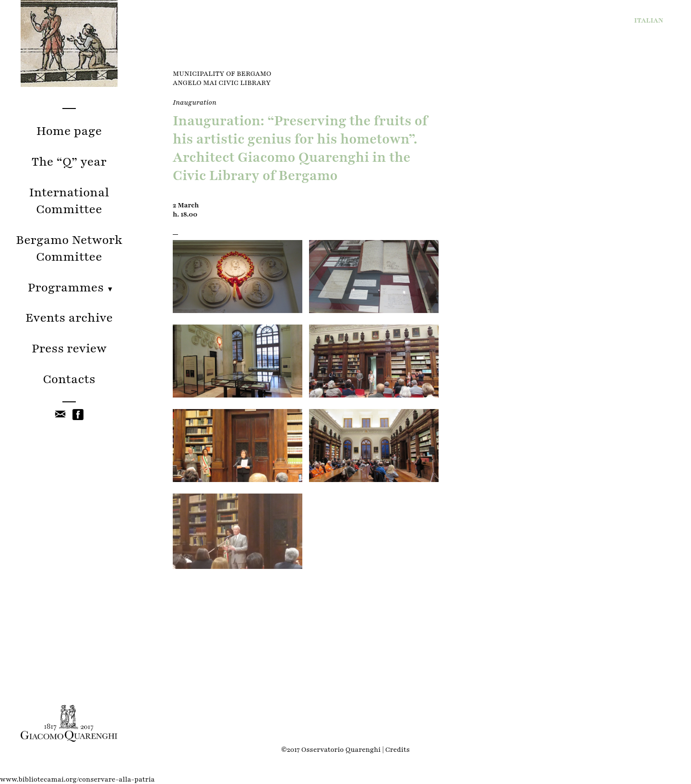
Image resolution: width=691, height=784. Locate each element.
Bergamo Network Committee (69, 248)
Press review (69, 348)
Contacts (69, 379)
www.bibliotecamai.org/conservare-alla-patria (77, 779)
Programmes (69, 287)
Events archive (69, 318)
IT (649, 20)
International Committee (69, 201)
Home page (69, 131)
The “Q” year (69, 162)
